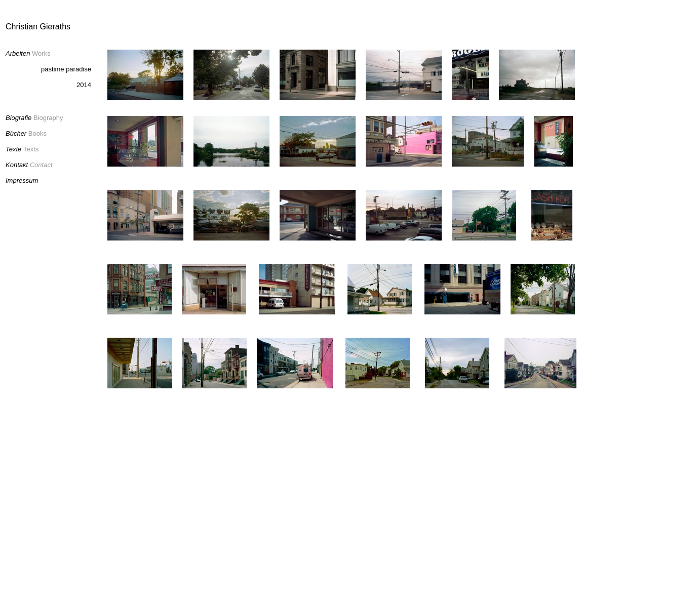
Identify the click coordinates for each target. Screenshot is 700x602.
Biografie (18, 118)
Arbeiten (18, 53)
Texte (13, 149)
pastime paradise (66, 69)
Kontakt (17, 165)
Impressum (22, 180)
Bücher (17, 133)
